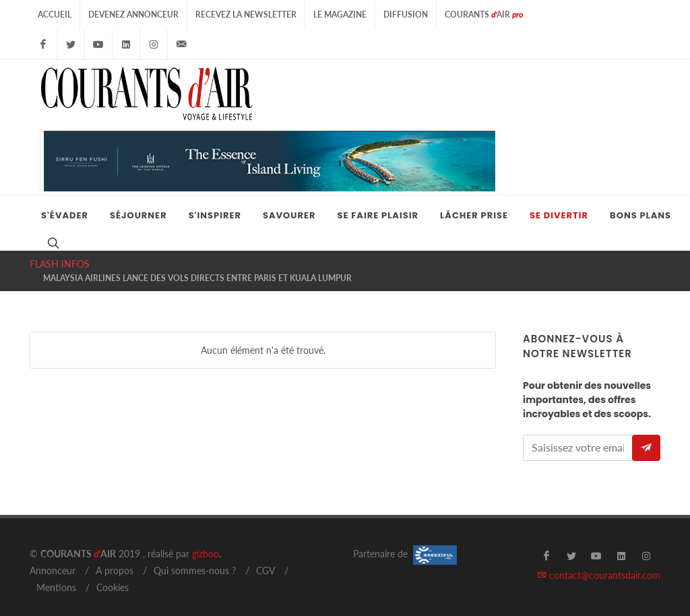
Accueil (55, 14)
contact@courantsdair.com (599, 562)
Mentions (56, 574)
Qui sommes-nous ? (195, 557)
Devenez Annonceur (133, 14)
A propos (115, 557)
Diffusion (406, 14)
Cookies (113, 574)
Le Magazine (340, 14)
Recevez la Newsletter (246, 14)
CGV (265, 557)
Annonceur (53, 557)
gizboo (206, 540)
